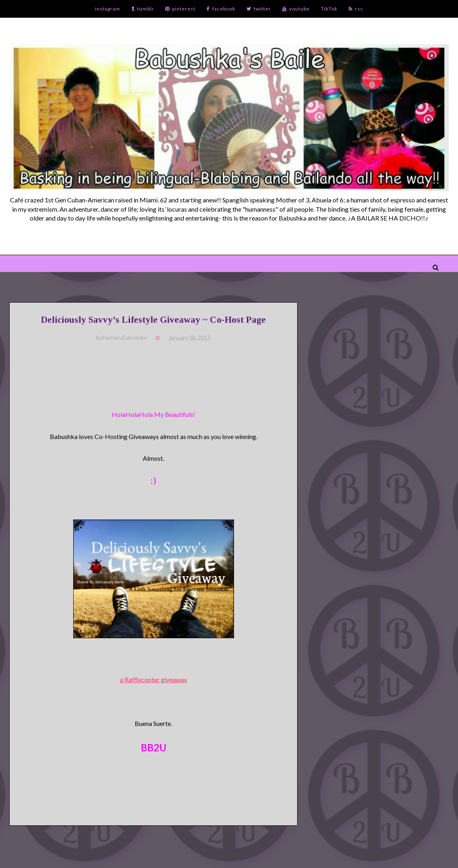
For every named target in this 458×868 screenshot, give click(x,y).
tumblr (143, 9)
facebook (221, 9)
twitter (259, 9)
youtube (296, 9)
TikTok (329, 9)
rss (356, 9)
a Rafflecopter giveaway (153, 679)
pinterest (180, 9)
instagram (108, 9)
